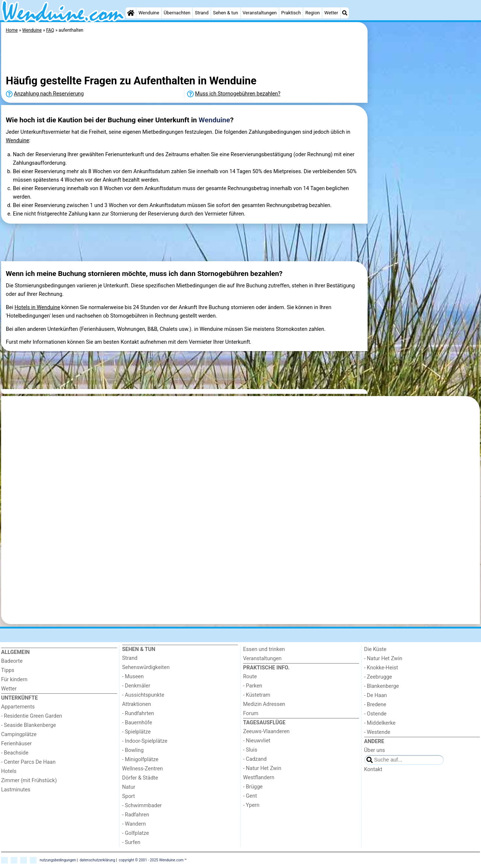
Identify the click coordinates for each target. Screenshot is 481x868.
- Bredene (375, 705)
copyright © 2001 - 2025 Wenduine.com (151, 860)
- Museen (133, 677)
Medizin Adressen (264, 704)
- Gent (250, 796)
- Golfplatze (136, 833)
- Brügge (253, 787)
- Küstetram (257, 695)
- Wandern (134, 824)
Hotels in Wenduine (37, 307)
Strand (202, 13)
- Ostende (375, 714)
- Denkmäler (136, 686)
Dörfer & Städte (140, 778)
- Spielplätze (137, 732)
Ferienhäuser (16, 744)
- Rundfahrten (138, 713)
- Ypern (251, 805)
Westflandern (259, 778)
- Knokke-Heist (381, 668)
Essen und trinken (264, 649)
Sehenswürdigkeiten (146, 667)
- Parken (253, 686)
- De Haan (376, 695)
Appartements (18, 707)
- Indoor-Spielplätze (145, 741)
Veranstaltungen (259, 13)
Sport (129, 796)
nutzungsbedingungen (58, 860)
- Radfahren (136, 815)
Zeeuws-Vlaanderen (266, 731)
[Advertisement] (425, 192)
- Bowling (133, 750)
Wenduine (149, 13)
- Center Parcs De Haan (28, 762)
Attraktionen (137, 704)
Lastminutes (16, 790)
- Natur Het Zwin (262, 768)
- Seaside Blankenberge (29, 725)
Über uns (375, 750)
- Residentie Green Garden (31, 716)
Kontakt (373, 769)
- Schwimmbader (142, 806)
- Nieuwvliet (257, 741)
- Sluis (250, 750)
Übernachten (177, 13)
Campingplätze (19, 734)
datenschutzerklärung (97, 860)
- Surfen (131, 842)
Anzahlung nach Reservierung (49, 94)
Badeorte (12, 661)
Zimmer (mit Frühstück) (29, 780)
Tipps (8, 670)
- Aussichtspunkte (143, 695)
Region (313, 13)
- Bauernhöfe (137, 723)
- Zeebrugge (378, 677)
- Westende (377, 732)
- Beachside (15, 753)
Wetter (331, 13)
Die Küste (375, 649)
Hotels (9, 771)
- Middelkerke (380, 723)
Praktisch (291, 13)
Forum (251, 713)
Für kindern (14, 680)
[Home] (131, 13)
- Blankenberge (382, 686)
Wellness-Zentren (143, 769)
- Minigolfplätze (141, 759)
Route (250, 677)
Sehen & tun (225, 13)
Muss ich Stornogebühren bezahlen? (238, 94)
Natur (129, 787)
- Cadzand (255, 759)
